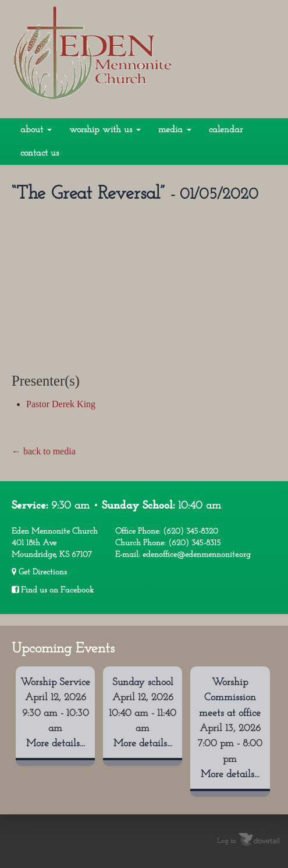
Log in (227, 841)
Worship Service (55, 682)
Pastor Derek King (61, 404)
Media (175, 130)
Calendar (226, 130)
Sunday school (143, 682)
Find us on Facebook (53, 590)
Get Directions (39, 572)
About (36, 130)
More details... (56, 744)
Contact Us (40, 153)
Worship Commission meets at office (230, 698)
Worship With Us (105, 130)
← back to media (44, 451)
